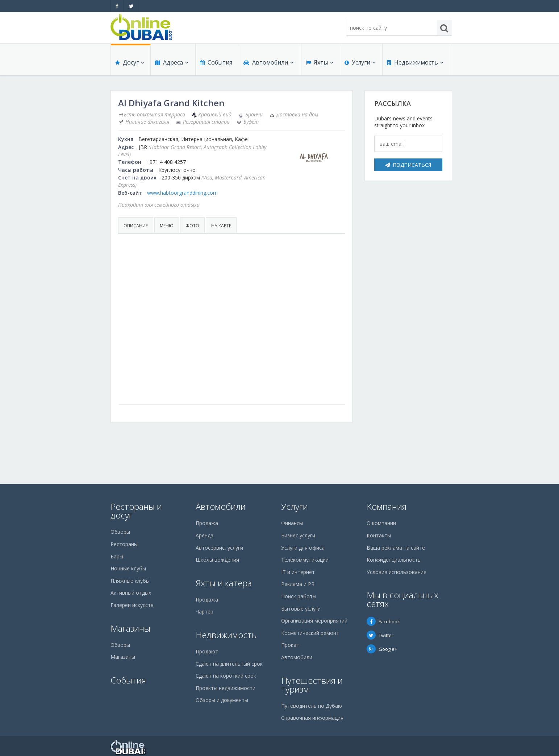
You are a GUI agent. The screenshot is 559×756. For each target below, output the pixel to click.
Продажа (207, 523)
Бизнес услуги (298, 535)
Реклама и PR (298, 584)
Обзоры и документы (222, 700)
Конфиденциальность (394, 560)
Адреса (172, 62)
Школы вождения (217, 560)
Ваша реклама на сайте (396, 548)
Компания (387, 506)
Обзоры (120, 532)
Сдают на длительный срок (229, 664)
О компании (381, 523)
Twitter (380, 635)
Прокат (290, 645)
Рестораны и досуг (136, 511)
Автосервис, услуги (219, 548)
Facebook (383, 621)
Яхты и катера (224, 583)
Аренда (205, 535)
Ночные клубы (128, 568)
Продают (207, 651)
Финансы (292, 523)
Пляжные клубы (130, 581)
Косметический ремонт (310, 633)
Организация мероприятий (314, 621)
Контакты (379, 535)
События (216, 62)
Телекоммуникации (305, 560)
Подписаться (408, 165)
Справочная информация (312, 718)
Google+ (382, 649)
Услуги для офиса (303, 548)
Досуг (130, 62)
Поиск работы (299, 596)
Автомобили (268, 62)
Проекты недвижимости (226, 688)
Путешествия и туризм (312, 685)
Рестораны (124, 544)
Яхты (320, 62)
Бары (117, 556)
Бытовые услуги (301, 609)
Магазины (130, 628)
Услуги (360, 62)
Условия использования (397, 572)
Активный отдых (131, 593)
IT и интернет (298, 572)
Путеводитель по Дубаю (312, 706)
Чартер (205, 612)
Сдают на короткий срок (226, 676)
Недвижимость (415, 62)
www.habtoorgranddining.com (182, 193)
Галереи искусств (132, 605)
